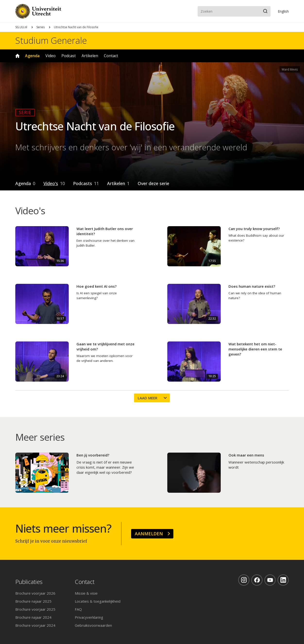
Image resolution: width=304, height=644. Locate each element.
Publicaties (29, 582)
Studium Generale (51, 41)
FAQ (78, 609)
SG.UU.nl (21, 27)
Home (17, 56)
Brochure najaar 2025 (33, 601)
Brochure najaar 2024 (33, 617)
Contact (111, 56)
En (283, 11)
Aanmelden (149, 534)
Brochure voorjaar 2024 (35, 625)
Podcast (69, 56)
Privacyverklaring (89, 617)
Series (41, 27)
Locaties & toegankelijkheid (98, 601)
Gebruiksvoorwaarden (93, 625)
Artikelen (90, 56)
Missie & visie (86, 593)
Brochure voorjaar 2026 (35, 593)
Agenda (32, 56)
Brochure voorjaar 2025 (35, 609)
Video (51, 56)
